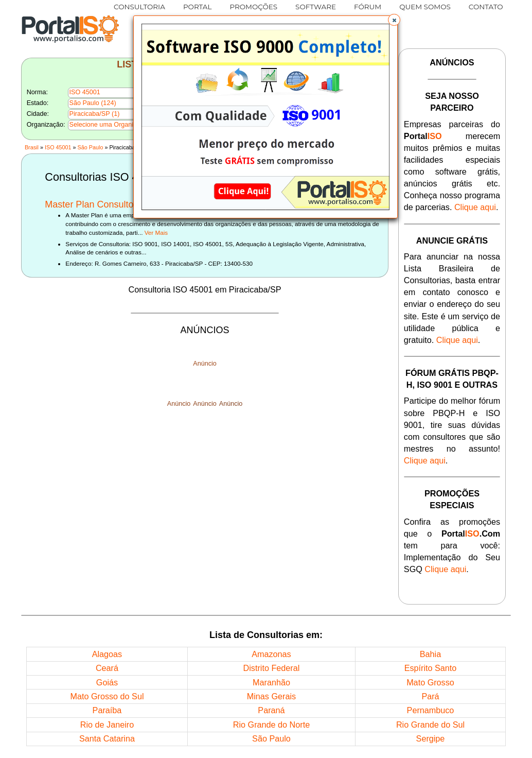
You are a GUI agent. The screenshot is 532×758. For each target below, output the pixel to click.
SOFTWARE (316, 7)
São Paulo (91, 147)
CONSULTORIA (139, 7)
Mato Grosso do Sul (107, 696)
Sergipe (431, 738)
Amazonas (271, 654)
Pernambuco (431, 710)
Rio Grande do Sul (430, 725)
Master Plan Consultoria (94, 204)
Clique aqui (475, 207)
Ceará (107, 668)
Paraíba (107, 710)
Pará (430, 696)
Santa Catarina (107, 738)
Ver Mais (156, 232)
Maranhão (271, 682)
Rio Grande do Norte (271, 725)
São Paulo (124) (93, 103)
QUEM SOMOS (425, 7)
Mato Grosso (430, 682)
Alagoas (107, 654)
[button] (394, 20)
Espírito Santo (431, 668)
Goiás (107, 682)
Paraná (271, 710)
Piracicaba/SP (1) (95, 114)
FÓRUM (368, 7)
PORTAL (198, 7)
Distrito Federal (272, 668)
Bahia (430, 654)
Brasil (32, 147)
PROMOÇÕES (253, 7)
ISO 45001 (58, 147)
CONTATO (486, 7)
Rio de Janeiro (107, 725)
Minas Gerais (271, 696)
